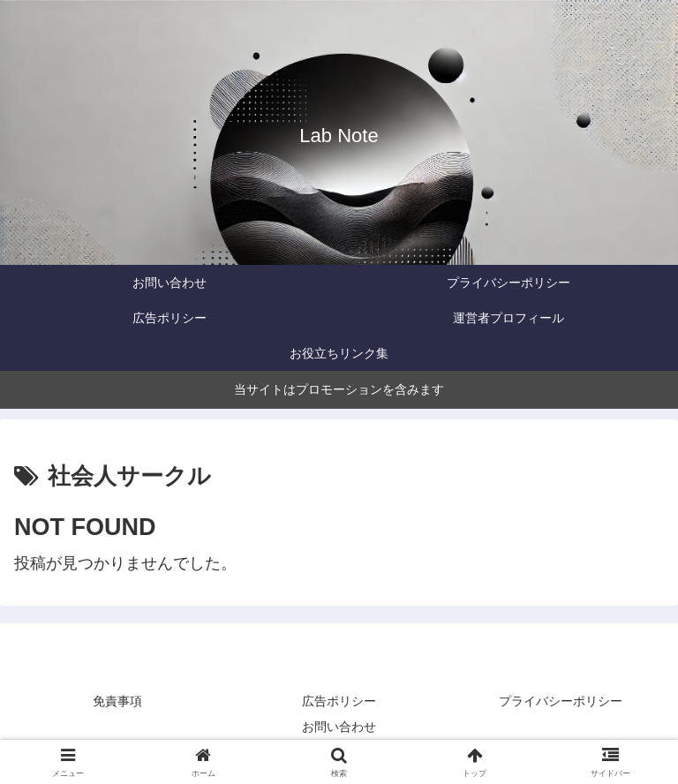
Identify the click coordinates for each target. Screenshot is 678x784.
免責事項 (117, 701)
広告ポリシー (339, 701)
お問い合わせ (339, 727)
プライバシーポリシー (561, 701)
